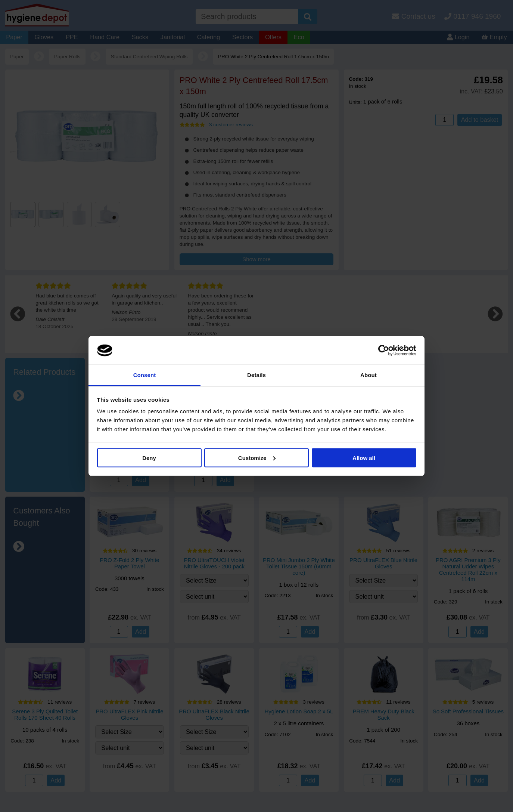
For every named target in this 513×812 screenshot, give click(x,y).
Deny (149, 458)
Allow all (364, 458)
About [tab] (369, 375)
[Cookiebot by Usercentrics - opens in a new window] (384, 351)
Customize (257, 458)
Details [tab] (256, 375)
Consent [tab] (145, 375)
